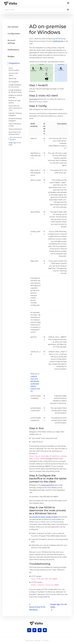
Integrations (14, 63)
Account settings (12, 42)
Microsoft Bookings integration (15, 120)
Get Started (13, 27)
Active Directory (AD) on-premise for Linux (15, 108)
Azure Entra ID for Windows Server (15, 133)
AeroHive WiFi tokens (13, 74)
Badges (11, 56)
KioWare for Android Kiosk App (15, 96)
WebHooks (12, 79)
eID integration (14, 82)
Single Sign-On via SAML (15, 144)
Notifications (13, 50)
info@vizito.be (58, 41)
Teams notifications (15, 129)
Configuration (14, 34)
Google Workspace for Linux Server (15, 86)
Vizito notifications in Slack (15, 125)
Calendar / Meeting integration (15, 114)
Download (33, 99)
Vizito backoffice (48, 485)
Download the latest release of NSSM (44, 517)
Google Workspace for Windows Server (15, 91)
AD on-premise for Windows (16, 139)
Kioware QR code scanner (14, 102)
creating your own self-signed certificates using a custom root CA (35, 384)
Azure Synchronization (14, 69)
